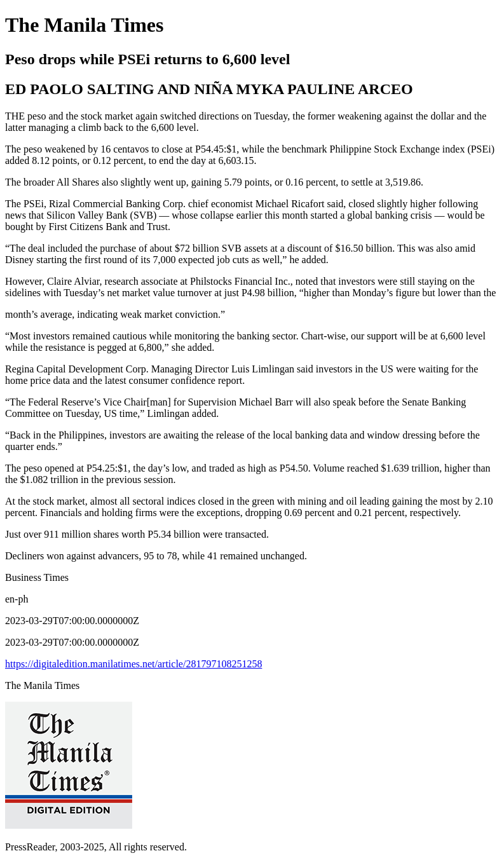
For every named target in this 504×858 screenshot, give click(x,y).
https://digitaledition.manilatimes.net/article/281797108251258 (133, 664)
